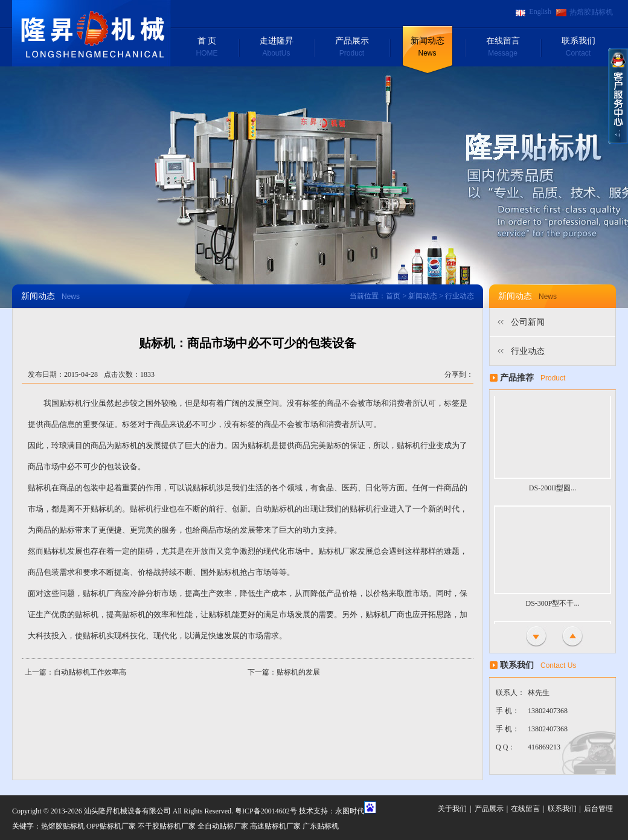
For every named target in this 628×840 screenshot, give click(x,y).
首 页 (207, 48)
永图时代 (350, 811)
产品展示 (352, 48)
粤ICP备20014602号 (266, 811)
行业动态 (528, 351)
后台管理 (598, 809)
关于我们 (452, 809)
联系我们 (578, 48)
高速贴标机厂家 (275, 826)
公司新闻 (528, 322)
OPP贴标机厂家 (111, 826)
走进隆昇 (276, 48)
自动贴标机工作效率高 (90, 672)
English (540, 11)
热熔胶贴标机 (591, 12)
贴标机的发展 (298, 672)
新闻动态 (427, 48)
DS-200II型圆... (553, 494)
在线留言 (503, 48)
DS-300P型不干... (552, 609)
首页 (393, 296)
